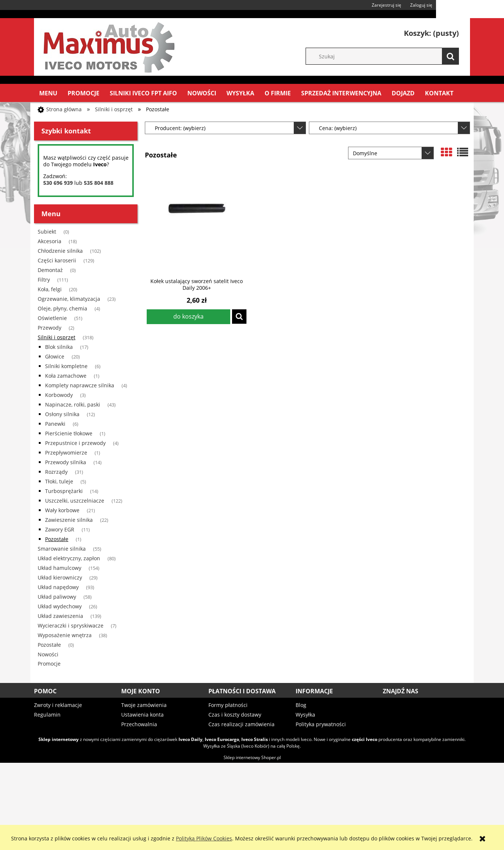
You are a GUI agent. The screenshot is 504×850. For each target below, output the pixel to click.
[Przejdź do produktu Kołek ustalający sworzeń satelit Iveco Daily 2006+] (197, 223)
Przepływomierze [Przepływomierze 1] (66, 453)
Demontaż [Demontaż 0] (50, 270)
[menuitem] (48, 93)
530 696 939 (58, 183)
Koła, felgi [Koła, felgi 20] (50, 289)
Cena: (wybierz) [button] (338, 128)
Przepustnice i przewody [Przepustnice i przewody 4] (75, 443)
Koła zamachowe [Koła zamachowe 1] (66, 376)
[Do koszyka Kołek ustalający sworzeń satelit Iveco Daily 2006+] (188, 317)
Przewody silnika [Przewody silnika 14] (66, 462)
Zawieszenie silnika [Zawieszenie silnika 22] (69, 520)
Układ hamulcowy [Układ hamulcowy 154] (59, 568)
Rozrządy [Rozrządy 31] (56, 472)
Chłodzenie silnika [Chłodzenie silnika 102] (60, 251)
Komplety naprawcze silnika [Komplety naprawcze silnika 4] (80, 385)
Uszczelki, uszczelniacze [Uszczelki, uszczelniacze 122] (75, 501)
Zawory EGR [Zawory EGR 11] (60, 529)
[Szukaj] (450, 56)
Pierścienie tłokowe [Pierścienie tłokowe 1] (69, 433)
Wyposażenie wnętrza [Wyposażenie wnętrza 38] (65, 635)
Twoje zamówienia (144, 705)
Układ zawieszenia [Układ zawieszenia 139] (60, 616)
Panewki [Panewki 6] (55, 424)
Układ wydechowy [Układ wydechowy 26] (60, 606)
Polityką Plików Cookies (204, 838)
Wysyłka (305, 715)
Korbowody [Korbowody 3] (59, 395)
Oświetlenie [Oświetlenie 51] (52, 318)
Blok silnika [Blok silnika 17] (59, 347)
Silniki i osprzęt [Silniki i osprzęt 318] (57, 337)
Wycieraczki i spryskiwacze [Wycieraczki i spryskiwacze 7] (71, 625)
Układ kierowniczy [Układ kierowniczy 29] (60, 577)
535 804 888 (99, 183)
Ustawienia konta (142, 715)
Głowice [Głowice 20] (55, 356)
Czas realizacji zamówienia (241, 724)
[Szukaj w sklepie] (386, 56)
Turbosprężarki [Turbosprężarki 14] (64, 491)
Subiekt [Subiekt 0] (47, 232)
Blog (301, 705)
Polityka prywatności (321, 724)
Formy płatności (228, 705)
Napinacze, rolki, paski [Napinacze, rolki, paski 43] (73, 404)
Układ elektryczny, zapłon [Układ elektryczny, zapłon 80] (69, 558)
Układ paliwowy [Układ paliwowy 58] (57, 597)
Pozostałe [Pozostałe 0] (49, 645)
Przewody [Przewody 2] (50, 328)
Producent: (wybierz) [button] (180, 128)
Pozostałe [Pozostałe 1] (57, 539)
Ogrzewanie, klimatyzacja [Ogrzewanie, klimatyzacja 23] (69, 299)
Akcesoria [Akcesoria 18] (50, 241)
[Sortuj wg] (391, 153)
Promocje (49, 664)
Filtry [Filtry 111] (44, 280)
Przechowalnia (139, 724)
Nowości (48, 654)
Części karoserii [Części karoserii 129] (57, 260)
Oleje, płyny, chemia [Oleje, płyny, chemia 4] (62, 308)
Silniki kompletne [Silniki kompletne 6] (66, 366)
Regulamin (47, 715)
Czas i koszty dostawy (235, 715)
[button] (239, 317)
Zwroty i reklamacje (58, 705)
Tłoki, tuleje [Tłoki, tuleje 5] (59, 481)
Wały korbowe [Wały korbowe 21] (62, 510)
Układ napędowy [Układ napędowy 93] (58, 587)
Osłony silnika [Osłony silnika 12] (62, 414)
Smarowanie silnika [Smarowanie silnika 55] (62, 549)
